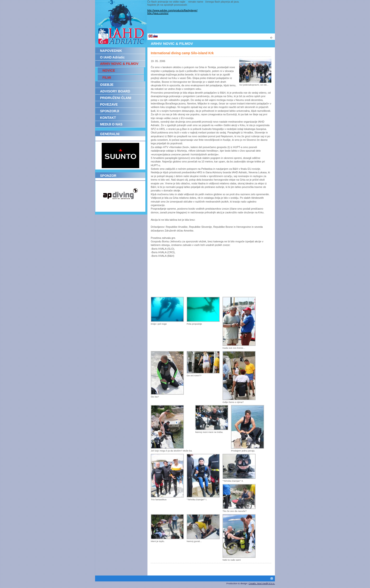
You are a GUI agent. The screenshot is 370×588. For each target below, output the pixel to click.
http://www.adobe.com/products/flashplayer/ (172, 10)
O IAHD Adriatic (112, 57)
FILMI (107, 78)
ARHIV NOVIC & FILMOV (119, 64)
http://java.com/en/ (158, 13)
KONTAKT (108, 118)
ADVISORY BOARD (115, 91)
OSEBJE (107, 85)
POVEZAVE (109, 104)
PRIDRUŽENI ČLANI (116, 98)
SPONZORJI (110, 111)
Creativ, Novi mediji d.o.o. (262, 583)
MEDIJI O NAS (111, 124)
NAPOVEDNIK (111, 51)
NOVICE (109, 70)
